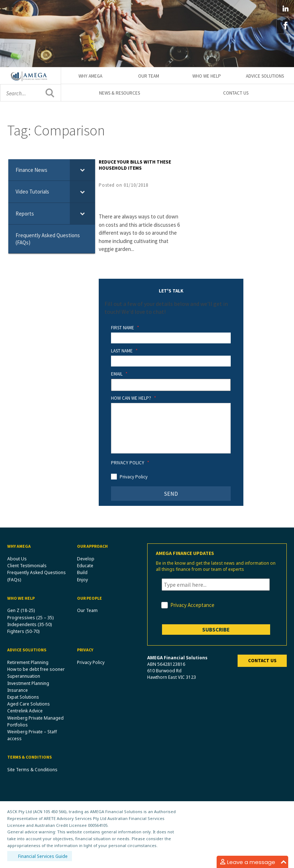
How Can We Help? (133, 398)
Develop (86, 559)
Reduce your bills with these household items (135, 165)
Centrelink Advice (25, 711)
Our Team (149, 76)
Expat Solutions (23, 697)
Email (119, 374)
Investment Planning (28, 683)
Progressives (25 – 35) (30, 618)
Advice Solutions (265, 76)
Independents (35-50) (29, 624)
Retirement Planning (28, 662)
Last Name (124, 351)
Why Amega (90, 76)
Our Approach (92, 546)
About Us (17, 559)
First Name (125, 328)
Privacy (85, 650)
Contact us (262, 661)
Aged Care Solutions (29, 704)
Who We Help (207, 76)
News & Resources (120, 93)
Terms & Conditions (29, 757)
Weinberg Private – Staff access (32, 735)
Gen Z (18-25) (21, 610)
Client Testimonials (27, 566)
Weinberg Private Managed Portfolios (35, 721)
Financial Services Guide (43, 856)
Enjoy (82, 580)
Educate (85, 566)
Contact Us (236, 93)
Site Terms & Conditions (32, 770)
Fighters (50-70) (23, 631)
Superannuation (24, 676)
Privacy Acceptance (192, 605)
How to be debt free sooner (36, 669)
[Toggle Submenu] (82, 170)
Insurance (18, 690)
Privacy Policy (130, 463)
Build (82, 572)
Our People (90, 598)
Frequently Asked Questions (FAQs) (37, 576)
